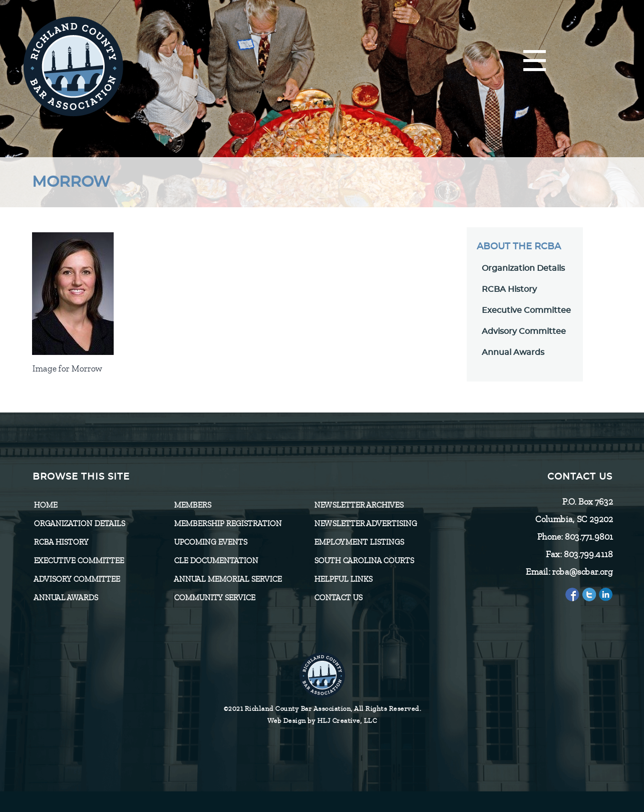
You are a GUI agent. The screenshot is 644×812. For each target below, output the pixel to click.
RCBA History (509, 289)
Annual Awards (513, 352)
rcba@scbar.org (582, 572)
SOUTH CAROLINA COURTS (364, 561)
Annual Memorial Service (228, 579)
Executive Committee (526, 310)
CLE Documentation (216, 561)
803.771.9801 (588, 537)
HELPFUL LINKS (343, 579)
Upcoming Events (210, 542)
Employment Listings (359, 542)
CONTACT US (338, 598)
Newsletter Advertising (365, 524)
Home (45, 505)
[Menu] (535, 61)
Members (192, 505)
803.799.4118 (588, 554)
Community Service (214, 598)
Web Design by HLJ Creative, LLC (322, 721)
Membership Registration (228, 524)
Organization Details (523, 268)
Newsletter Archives (359, 505)
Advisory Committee (524, 331)
